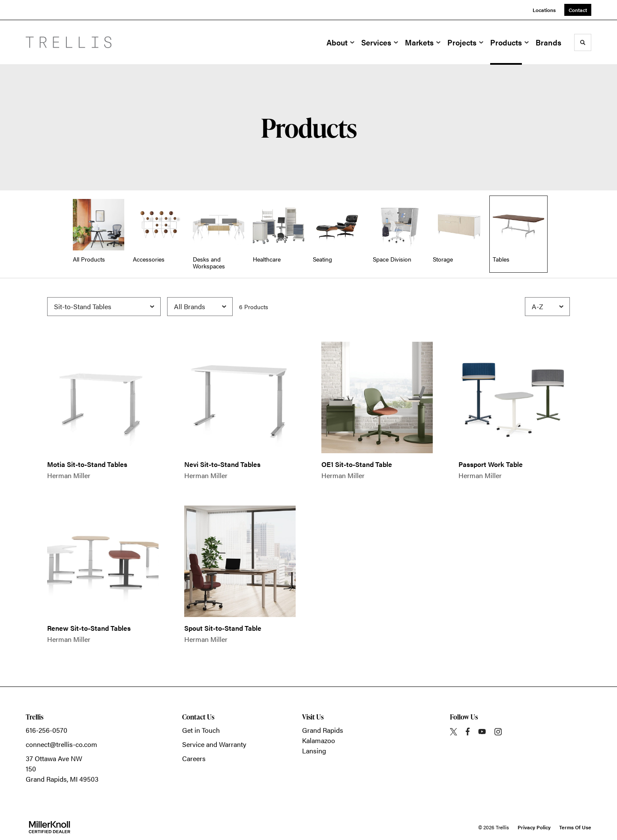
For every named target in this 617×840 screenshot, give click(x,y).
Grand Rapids (323, 730)
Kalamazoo (319, 740)
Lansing (314, 751)
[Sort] (547, 307)
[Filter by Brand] (200, 307)
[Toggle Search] (583, 42)
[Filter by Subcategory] (104, 307)
